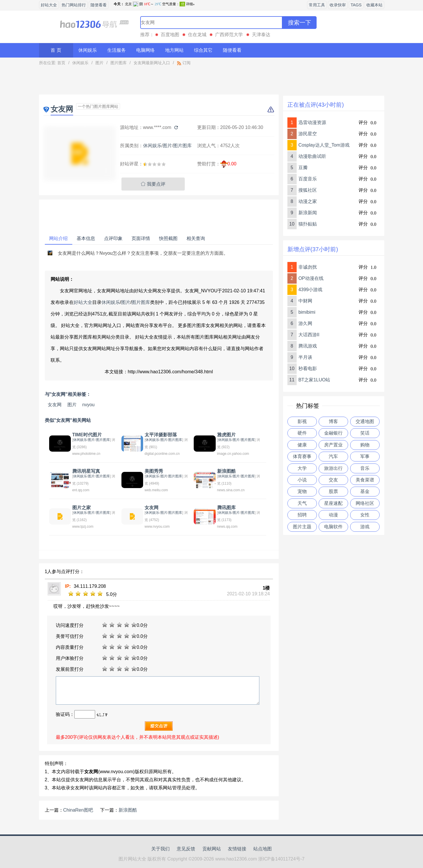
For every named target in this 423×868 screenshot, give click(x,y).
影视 (302, 421)
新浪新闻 (308, 213)
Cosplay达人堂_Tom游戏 (324, 145)
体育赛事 (302, 456)
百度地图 (170, 35)
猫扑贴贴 (308, 224)
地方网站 (174, 50)
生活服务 (117, 50)
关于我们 (160, 849)
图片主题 (302, 527)
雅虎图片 (226, 435)
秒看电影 (308, 369)
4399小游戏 (311, 290)
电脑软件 (333, 527)
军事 (365, 456)
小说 (302, 480)
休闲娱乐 (88, 50)
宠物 (302, 491)
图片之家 (82, 508)
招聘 (302, 515)
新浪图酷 (226, 471)
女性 (365, 515)
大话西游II (309, 335)
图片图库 (119, 63)
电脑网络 (145, 50)
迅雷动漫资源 (312, 122)
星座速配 (333, 503)
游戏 (365, 527)
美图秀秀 (154, 471)
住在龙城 (197, 35)
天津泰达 (261, 35)
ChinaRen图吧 (78, 810)
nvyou (89, 405)
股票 (333, 491)
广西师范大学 (229, 35)
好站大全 (49, 5)
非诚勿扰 (308, 267)
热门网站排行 (74, 5)
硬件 (302, 433)
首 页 (56, 50)
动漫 (333, 515)
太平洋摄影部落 (161, 435)
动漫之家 (308, 201)
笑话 (365, 433)
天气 (302, 503)
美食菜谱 (365, 480)
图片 (99, 63)
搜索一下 (300, 23)
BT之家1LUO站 (314, 380)
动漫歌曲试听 (312, 156)
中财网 (305, 301)
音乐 (365, 468)
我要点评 (153, 184)
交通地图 (365, 421)
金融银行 (333, 433)
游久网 (305, 323)
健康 (302, 445)
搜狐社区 (308, 190)
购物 (365, 445)
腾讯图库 (226, 508)
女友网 (55, 405)
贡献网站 (212, 849)
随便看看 (99, 5)
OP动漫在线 (311, 278)
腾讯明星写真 (86, 471)
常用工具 (317, 5)
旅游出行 (333, 468)
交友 (333, 480)
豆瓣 (303, 168)
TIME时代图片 (87, 435)
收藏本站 (374, 5)
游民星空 (308, 134)
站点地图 (263, 849)
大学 (302, 468)
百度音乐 (308, 179)
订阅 (184, 63)
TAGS (356, 5)
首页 (61, 63)
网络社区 (365, 503)
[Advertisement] (159, 82)
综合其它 (203, 50)
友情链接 (237, 849)
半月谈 (305, 357)
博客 (333, 421)
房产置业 (333, 445)
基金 (365, 491)
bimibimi (307, 312)
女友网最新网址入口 (152, 63)
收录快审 (338, 5)
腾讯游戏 (308, 346)
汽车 (333, 456)
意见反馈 (186, 849)
